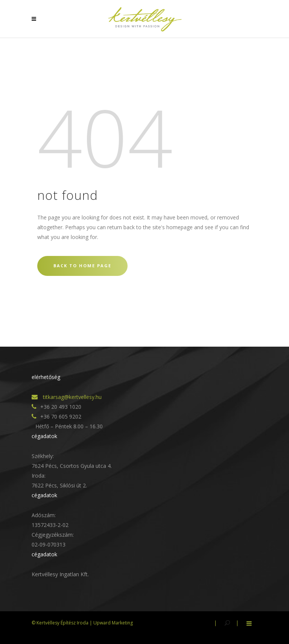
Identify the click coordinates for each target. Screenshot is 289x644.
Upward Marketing (113, 623)
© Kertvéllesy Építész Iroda (60, 623)
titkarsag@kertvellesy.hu (71, 397)
